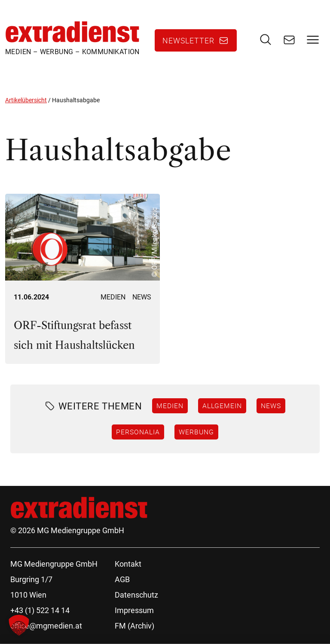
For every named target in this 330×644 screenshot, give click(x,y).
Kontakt (128, 564)
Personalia (138, 432)
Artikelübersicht (26, 100)
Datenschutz (136, 595)
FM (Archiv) (134, 626)
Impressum (134, 610)
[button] (19, 625)
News (142, 297)
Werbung (196, 432)
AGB (122, 579)
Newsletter (188, 40)
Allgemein (222, 406)
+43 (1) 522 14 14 (40, 610)
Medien (113, 297)
